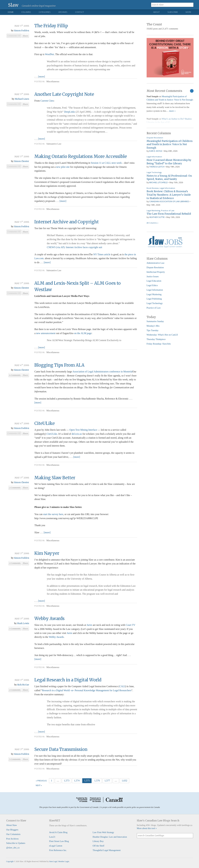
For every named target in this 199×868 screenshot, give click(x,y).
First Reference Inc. (58, 850)
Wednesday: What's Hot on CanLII (162, 335)
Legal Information (154, 157)
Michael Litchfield (159, 182)
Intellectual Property (156, 272)
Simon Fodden (22, 31)
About (156, 12)
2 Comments (15, 488)
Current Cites (47, 101)
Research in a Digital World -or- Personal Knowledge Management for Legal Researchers (87, 690)
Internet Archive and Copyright (67, 222)
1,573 (67, 781)
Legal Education (154, 281)
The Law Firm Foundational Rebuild (169, 214)
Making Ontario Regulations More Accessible (81, 156)
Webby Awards (49, 618)
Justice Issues (153, 276)
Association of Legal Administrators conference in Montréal (102, 372)
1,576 (97, 781)
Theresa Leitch (157, 167)
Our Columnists (13, 834)
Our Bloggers (12, 830)
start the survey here (53, 514)
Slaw (13, 5)
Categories (45, 12)
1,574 (77, 781)
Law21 (52, 837)
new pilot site (63, 167)
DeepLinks (69, 112)
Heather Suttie (157, 217)
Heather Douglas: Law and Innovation (110, 837)
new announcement (46, 333)
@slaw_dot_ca (13, 848)
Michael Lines (22, 99)
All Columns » (152, 223)
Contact (80, 12)
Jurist (89, 625)
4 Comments (15, 375)
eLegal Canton (56, 846)
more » (172, 111)
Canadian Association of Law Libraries (169, 201)
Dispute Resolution (155, 138)
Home (11, 12)
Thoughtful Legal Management (107, 850)
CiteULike (45, 423)
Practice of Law (168, 210)
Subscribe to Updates (16, 843)
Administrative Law (156, 263)
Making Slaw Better (55, 478)
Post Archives (12, 839)
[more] (42, 77)
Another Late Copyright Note (64, 94)
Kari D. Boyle (156, 151)
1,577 (107, 781)
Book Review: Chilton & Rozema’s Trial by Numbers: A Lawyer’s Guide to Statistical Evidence (169, 195)
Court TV (131, 625)
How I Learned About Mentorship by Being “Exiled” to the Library (169, 162)
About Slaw (12, 825)
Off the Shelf (98, 846)
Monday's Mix (153, 326)
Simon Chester (22, 161)
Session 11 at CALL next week (106, 163)
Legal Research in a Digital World (68, 680)
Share (25, 36)
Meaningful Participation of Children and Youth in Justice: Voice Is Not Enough (170, 144)
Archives (63, 12)
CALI (122, 686)
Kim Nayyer (47, 553)
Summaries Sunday (155, 321)
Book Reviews (153, 188)
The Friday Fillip (51, 26)
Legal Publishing (154, 299)
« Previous (41, 781)
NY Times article (102, 254)
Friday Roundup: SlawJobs (159, 344)
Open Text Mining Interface (83, 430)
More (188, 12)
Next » (39, 785)
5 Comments (15, 629)
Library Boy (98, 841)
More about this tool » (147, 828)
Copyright (10, 861)
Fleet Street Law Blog (59, 841)
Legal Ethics (152, 285)
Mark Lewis (23, 623)
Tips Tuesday (153, 330)
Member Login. (64, 861)
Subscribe (173, 12)
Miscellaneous (53, 81)
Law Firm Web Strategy (103, 832)
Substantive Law (54, 144)
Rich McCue (23, 685)
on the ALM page (83, 333)
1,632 (124, 781)
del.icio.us (77, 434)
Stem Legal (53, 861)
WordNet (49, 54)
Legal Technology (154, 172)
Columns (26, 12)
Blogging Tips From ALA (59, 365)
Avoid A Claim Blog (58, 832)
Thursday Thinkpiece (156, 339)
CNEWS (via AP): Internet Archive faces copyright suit (74, 247)
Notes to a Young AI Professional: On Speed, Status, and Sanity (169, 177)
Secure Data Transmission (61, 749)
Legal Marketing (153, 210)
